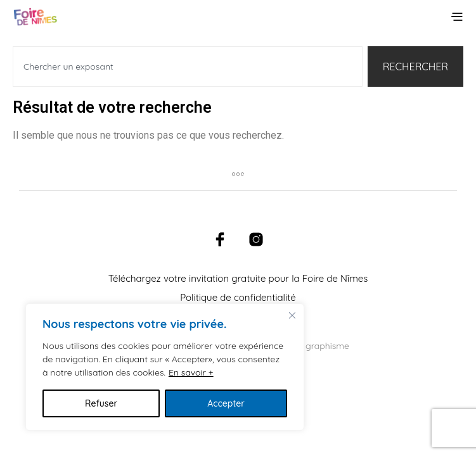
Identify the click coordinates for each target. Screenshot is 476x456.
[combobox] (188, 66)
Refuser (101, 403)
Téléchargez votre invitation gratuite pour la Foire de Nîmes (238, 278)
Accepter (226, 403)
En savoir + (191, 372)
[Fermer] (292, 315)
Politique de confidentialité (238, 297)
